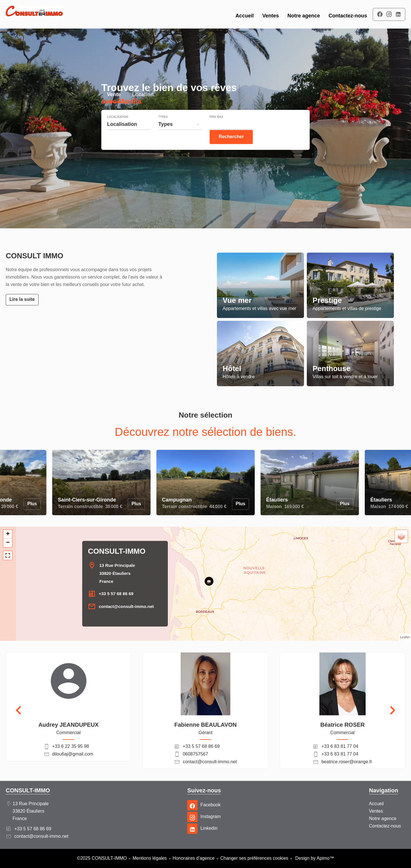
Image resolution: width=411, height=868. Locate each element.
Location (143, 107)
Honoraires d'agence (194, 858)
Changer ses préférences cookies (254, 858)
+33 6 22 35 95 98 (71, 746)
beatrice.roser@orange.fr (347, 762)
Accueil (34, 14)
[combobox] (129, 136)
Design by (314, 858)
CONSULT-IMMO (117, 551)
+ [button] (8, 534)
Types (163, 128)
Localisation (118, 128)
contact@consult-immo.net (126, 606)
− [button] (8, 543)
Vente (114, 107)
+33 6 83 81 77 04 (340, 746)
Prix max (216, 128)
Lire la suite (22, 299)
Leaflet (405, 637)
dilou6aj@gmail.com (73, 754)
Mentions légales (150, 858)
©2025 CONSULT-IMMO (102, 858)
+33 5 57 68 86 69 (116, 594)
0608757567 (195, 754)
